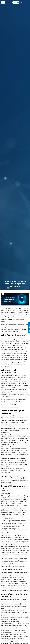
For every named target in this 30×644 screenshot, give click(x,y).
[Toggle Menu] (27, 2)
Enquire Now (16, 2)
